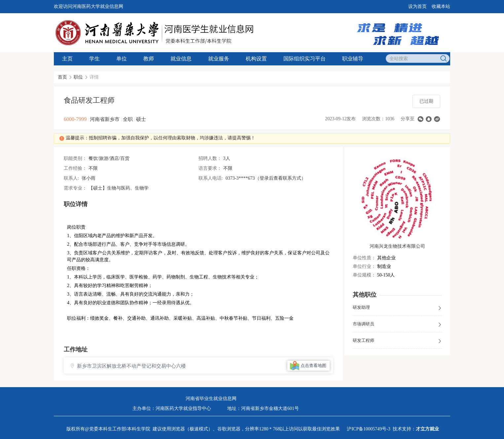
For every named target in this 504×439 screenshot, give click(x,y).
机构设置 (256, 59)
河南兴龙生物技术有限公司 (397, 246)
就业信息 (181, 59)
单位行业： (364, 266)
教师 (149, 59)
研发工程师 (397, 341)
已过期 (426, 101)
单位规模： (364, 275)
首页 (62, 77)
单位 (122, 59)
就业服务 (219, 59)
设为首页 (417, 6)
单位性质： (364, 258)
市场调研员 (397, 324)
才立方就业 (427, 429)
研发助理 (397, 308)
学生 (94, 59)
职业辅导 (353, 59)
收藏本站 (441, 6)
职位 (78, 77)
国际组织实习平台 (305, 59)
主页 (67, 59)
